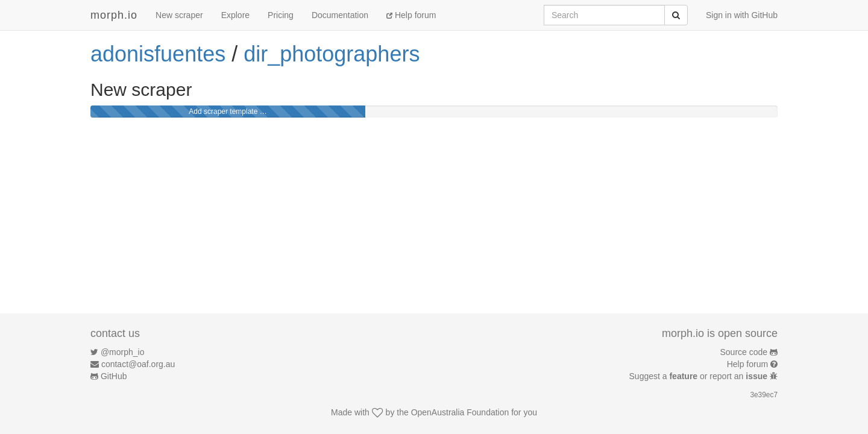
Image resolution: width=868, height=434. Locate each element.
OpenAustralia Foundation (460, 412)
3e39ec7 (764, 395)
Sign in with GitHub (742, 15)
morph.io (114, 15)
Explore (235, 15)
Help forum (411, 15)
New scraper (179, 15)
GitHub (114, 376)
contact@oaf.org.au (138, 364)
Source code (744, 352)
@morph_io (123, 352)
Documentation (340, 15)
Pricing (281, 15)
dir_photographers (332, 54)
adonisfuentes (158, 54)
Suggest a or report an (700, 376)
